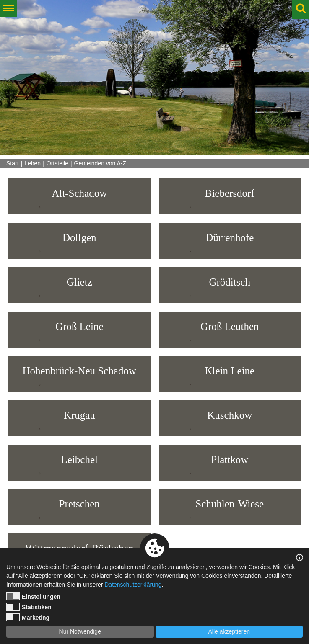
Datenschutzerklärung (133, 585)
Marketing (28, 617)
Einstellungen (33, 596)
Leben (32, 163)
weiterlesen (29, 207)
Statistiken (29, 607)
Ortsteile (57, 163)
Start (13, 163)
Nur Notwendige (80, 631)
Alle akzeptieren (229, 631)
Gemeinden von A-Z (100, 163)
